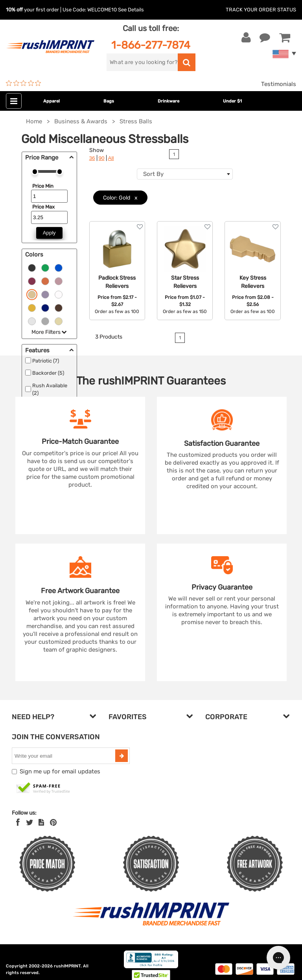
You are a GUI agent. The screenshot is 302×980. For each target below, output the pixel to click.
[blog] (41, 822)
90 (102, 158)
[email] (64, 756)
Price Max (43, 207)
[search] (142, 62)
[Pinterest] (53, 822)
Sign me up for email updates (60, 771)
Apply (49, 233)
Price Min (43, 186)
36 (92, 158)
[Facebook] (18, 822)
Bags (109, 101)
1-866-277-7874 (151, 45)
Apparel (52, 101)
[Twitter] (30, 822)
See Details (131, 10)
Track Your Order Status (261, 10)
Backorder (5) (48, 373)
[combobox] (185, 174)
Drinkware (168, 101)
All (111, 158)
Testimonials (279, 84)
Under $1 (232, 101)
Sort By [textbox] (153, 174)
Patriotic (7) (46, 361)
